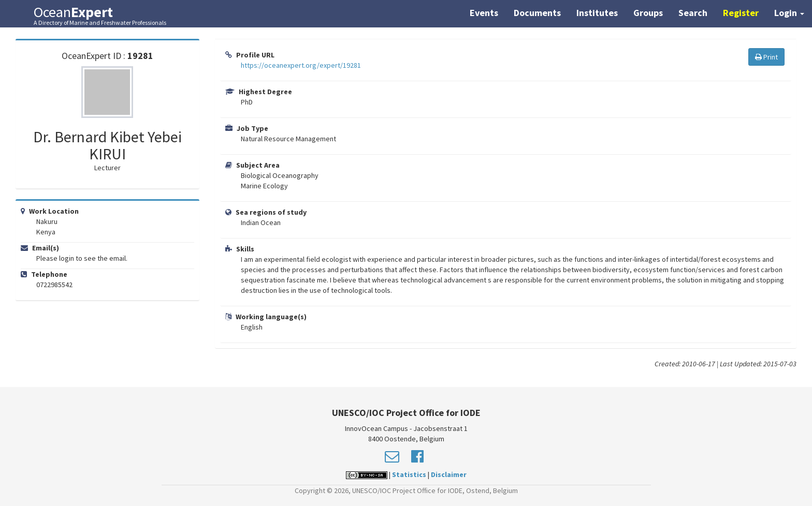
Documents (537, 13)
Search (693, 13)
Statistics (409, 474)
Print (766, 57)
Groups (648, 13)
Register (741, 13)
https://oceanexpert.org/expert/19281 (301, 65)
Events (484, 13)
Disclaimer (449, 474)
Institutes (597, 13)
